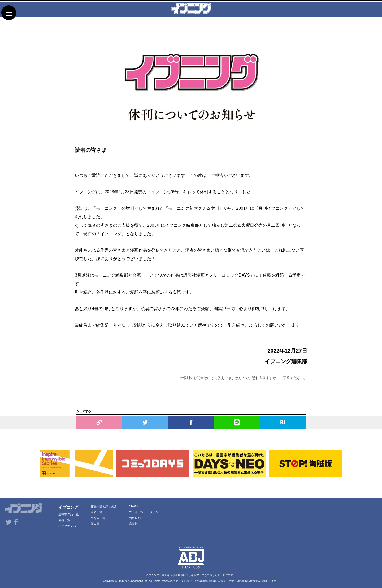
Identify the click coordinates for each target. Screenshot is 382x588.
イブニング (68, 507)
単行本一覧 (98, 518)
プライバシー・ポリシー (145, 512)
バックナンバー (69, 526)
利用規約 (135, 518)
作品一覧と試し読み (104, 506)
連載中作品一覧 (69, 514)
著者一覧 (64, 520)
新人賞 (95, 524)
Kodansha (137, 581)
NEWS (133, 506)
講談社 (133, 524)
